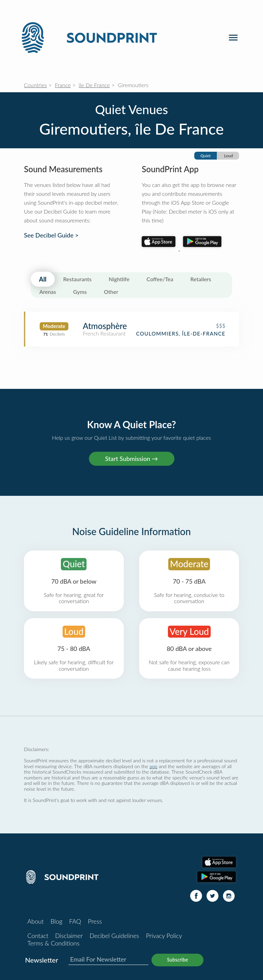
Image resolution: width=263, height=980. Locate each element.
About (36, 921)
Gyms (80, 292)
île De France (94, 85)
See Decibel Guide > (51, 235)
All (43, 279)
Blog (56, 921)
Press (95, 921)
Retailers (201, 279)
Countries (35, 85)
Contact (38, 936)
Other (111, 292)
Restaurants (77, 279)
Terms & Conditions (53, 943)
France (63, 85)
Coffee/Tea (160, 279)
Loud (228, 156)
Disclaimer (69, 936)
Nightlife (119, 279)
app (153, 766)
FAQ (75, 921)
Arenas (48, 292)
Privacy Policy (164, 936)
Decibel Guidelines (114, 936)
